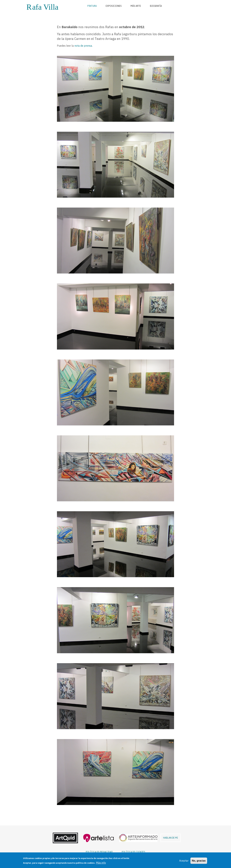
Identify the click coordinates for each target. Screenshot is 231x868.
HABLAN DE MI (171, 838)
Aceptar (184, 861)
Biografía (156, 6)
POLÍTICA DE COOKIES (133, 852)
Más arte (136, 6)
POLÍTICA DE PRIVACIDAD (99, 852)
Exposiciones (114, 6)
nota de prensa (83, 46)
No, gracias (199, 861)
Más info (101, 863)
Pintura (92, 6)
